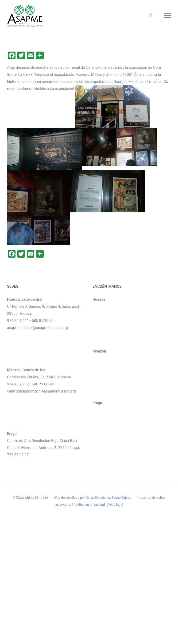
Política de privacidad (89, 505)
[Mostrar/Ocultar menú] (168, 16)
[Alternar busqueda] (151, 15)
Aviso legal (115, 505)
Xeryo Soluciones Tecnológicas (108, 498)
